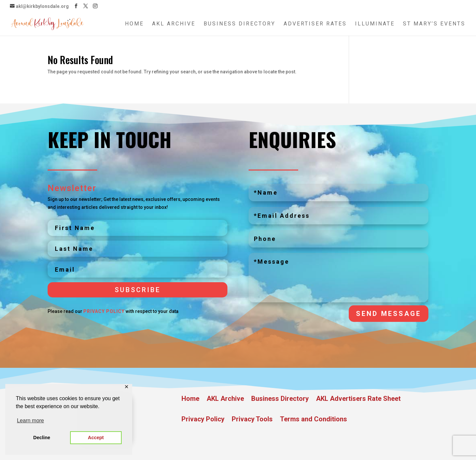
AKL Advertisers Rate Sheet (358, 399)
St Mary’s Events (434, 24)
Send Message (389, 314)
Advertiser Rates (315, 24)
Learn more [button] (30, 421)
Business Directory (239, 24)
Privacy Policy (104, 311)
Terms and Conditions (314, 420)
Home (134, 24)
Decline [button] (42, 438)
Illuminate (375, 24)
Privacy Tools (252, 420)
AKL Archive (174, 24)
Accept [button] (96, 438)
